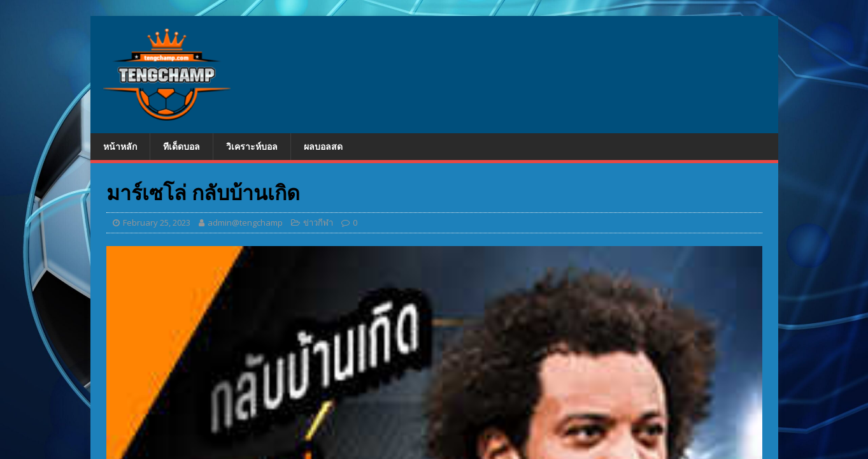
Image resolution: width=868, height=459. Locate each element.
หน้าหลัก (120, 146)
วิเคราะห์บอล (252, 146)
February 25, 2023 (157, 222)
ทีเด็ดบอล (181, 146)
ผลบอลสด (323, 146)
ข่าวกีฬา (318, 222)
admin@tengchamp (245, 222)
